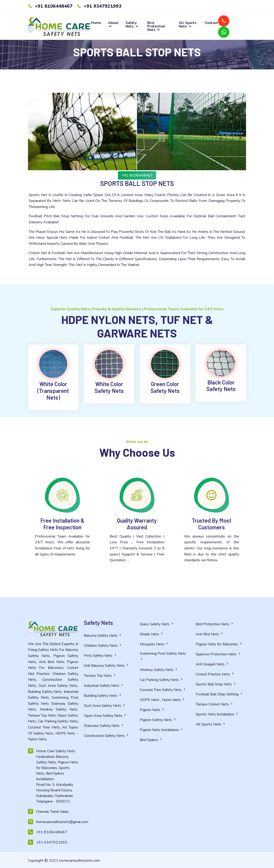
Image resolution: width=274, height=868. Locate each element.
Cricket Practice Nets (215, 674)
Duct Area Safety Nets (105, 706)
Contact (211, 23)
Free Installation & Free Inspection (62, 524)
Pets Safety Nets (101, 656)
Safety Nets (132, 25)
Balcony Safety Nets (103, 636)
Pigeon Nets (152, 710)
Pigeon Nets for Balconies (219, 644)
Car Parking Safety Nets (162, 680)
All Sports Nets (188, 25)
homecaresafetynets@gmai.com (57, 822)
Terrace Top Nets (100, 676)
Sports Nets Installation (217, 714)
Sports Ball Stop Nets (216, 684)
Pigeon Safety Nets (158, 720)
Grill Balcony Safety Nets (107, 666)
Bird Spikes (151, 740)
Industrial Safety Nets (104, 686)
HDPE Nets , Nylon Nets (163, 700)
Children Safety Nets (103, 646)
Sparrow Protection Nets (218, 654)
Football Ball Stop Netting (219, 694)
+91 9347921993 (99, 6)
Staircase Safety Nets (104, 726)
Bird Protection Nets (156, 26)
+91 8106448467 (50, 6)
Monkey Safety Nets (159, 670)
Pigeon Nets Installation (162, 730)
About (113, 25)
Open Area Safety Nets (105, 716)
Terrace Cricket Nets (215, 704)
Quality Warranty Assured (137, 524)
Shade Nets (152, 634)
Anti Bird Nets (210, 634)
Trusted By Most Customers (212, 524)
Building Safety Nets (103, 696)
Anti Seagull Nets (212, 664)
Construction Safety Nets (107, 736)
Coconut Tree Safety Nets (163, 690)
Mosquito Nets (154, 644)
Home (96, 23)
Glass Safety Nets (157, 624)
